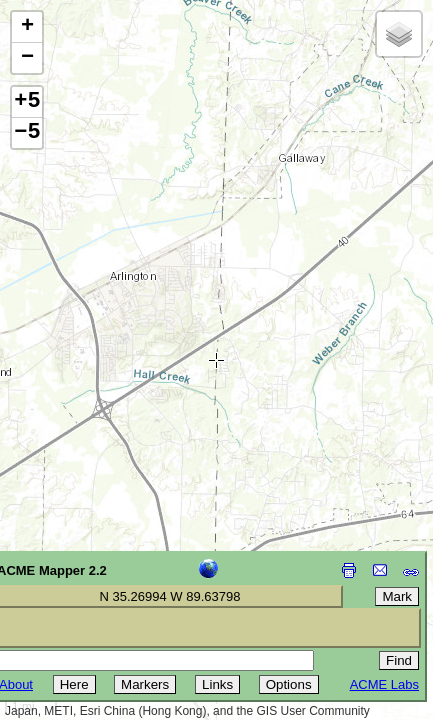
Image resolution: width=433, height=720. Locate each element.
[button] (27, 27)
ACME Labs (384, 684)
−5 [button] (27, 133)
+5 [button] (27, 102)
